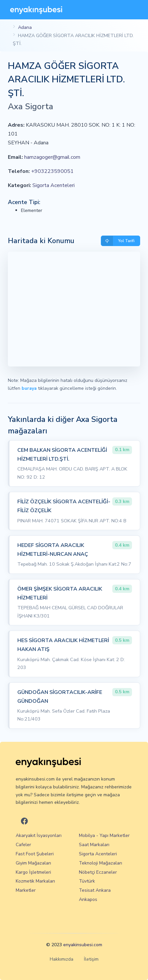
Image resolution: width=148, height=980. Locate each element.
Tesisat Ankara (95, 890)
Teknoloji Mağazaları (101, 863)
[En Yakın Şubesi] (36, 10)
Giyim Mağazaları (33, 863)
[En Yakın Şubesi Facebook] (24, 821)
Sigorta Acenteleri (54, 185)
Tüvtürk (87, 881)
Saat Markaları (94, 845)
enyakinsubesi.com (83, 945)
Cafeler (23, 845)
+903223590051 (52, 171)
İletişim (91, 959)
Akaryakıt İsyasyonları (39, 835)
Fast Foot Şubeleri (35, 854)
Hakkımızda (62, 959)
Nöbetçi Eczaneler (98, 872)
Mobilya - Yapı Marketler (104, 835)
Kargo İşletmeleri (33, 872)
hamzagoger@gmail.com (52, 157)
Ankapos (88, 899)
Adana (25, 27)
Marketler (26, 890)
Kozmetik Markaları (35, 881)
